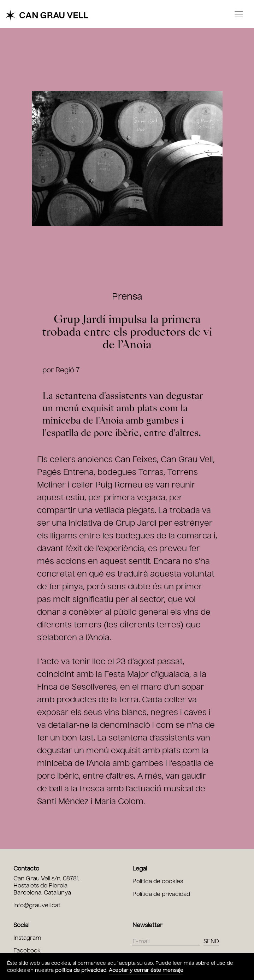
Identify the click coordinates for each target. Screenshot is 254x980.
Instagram (27, 938)
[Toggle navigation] (239, 14)
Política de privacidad (161, 894)
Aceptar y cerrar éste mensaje (146, 970)
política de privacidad (81, 970)
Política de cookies (158, 881)
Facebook (27, 951)
